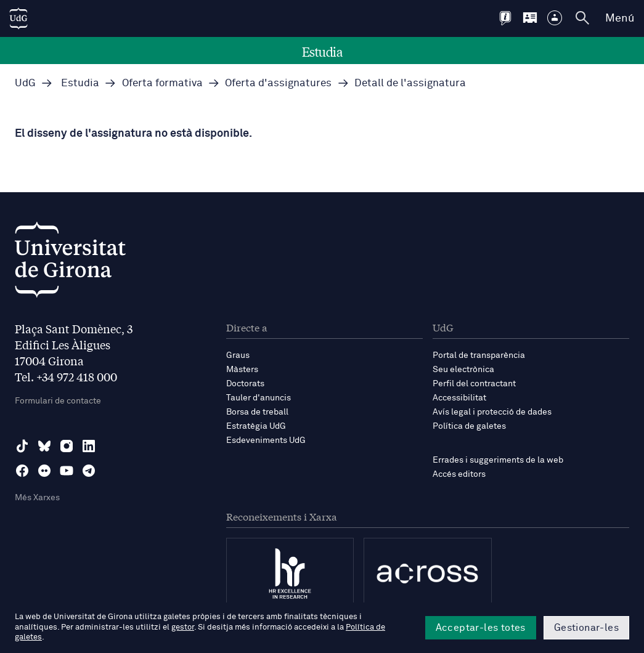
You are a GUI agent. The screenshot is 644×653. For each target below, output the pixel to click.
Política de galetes (469, 426)
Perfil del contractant (474, 384)
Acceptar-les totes (481, 628)
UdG (25, 83)
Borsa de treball (257, 412)
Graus (238, 355)
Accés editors (459, 474)
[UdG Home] (18, 18)
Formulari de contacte (58, 401)
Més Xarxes (37, 498)
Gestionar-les (586, 628)
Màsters (242, 370)
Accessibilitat (459, 398)
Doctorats (245, 384)
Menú (620, 18)
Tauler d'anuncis (259, 398)
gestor (183, 627)
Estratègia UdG (256, 426)
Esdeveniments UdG (266, 440)
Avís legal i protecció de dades (492, 412)
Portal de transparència (479, 355)
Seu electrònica (463, 370)
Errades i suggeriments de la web (498, 460)
